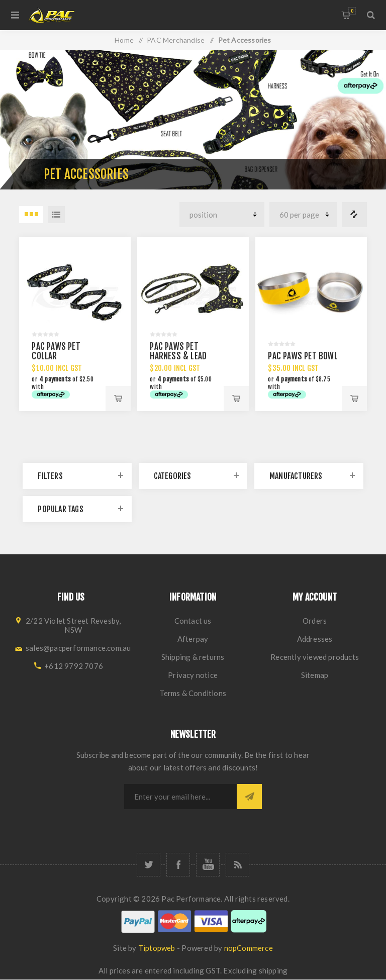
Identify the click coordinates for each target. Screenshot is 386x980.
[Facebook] (178, 865)
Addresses (315, 639)
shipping (273, 970)
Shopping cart (352, 11)
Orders (315, 621)
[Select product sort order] (222, 215)
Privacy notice (193, 675)
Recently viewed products (315, 657)
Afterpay (193, 639)
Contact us (193, 621)
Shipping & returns (193, 657)
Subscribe (249, 797)
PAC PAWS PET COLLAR (56, 351)
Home (124, 40)
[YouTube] (208, 865)
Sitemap (315, 675)
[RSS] (237, 865)
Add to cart (118, 399)
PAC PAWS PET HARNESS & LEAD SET (178, 356)
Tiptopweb (157, 948)
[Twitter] (149, 865)
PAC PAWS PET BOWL (303, 356)
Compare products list (354, 215)
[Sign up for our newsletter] (180, 797)
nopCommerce (249, 948)
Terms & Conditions (193, 693)
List (56, 215)
